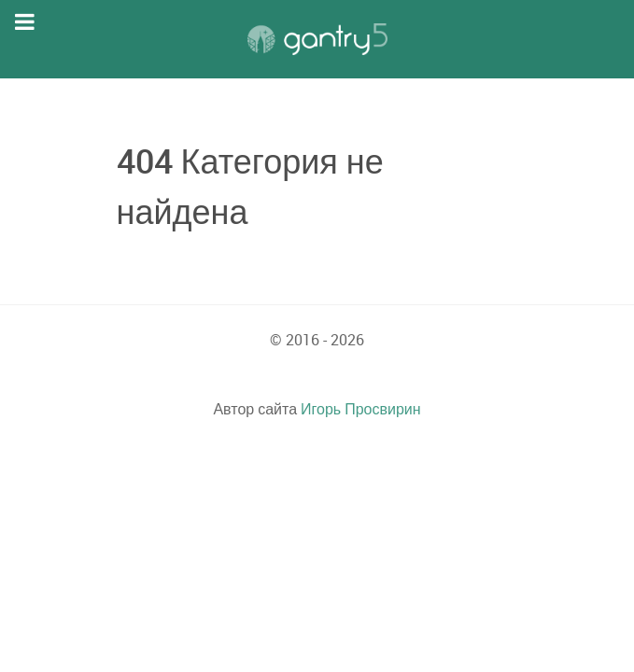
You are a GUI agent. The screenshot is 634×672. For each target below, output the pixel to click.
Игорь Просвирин (361, 409)
